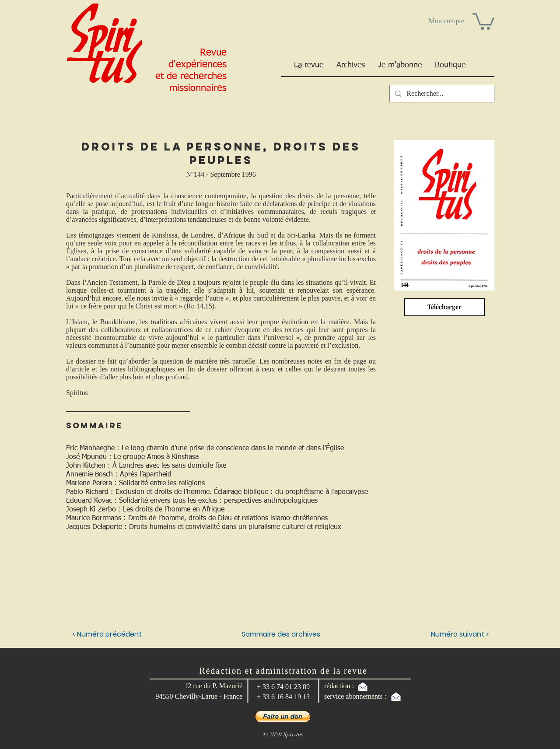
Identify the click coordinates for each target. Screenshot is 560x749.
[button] (483, 21)
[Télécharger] (444, 307)
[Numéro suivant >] (443, 635)
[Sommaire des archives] (281, 635)
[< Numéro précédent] (108, 635)
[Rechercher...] (441, 94)
